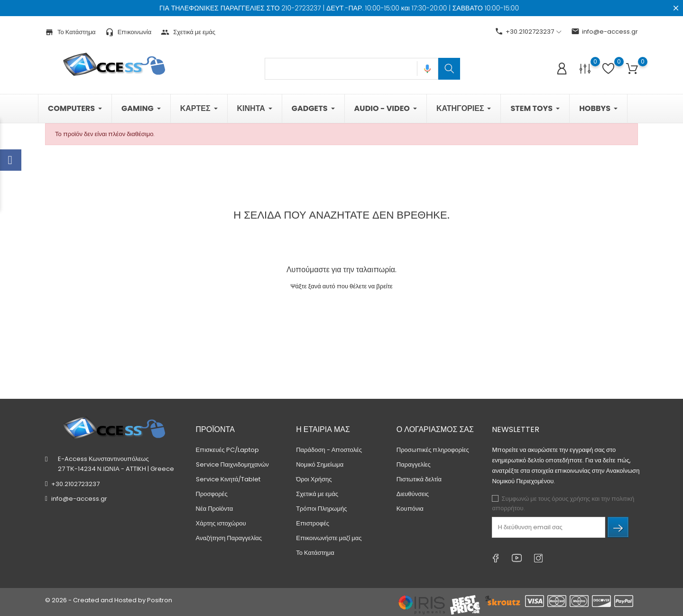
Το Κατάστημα (70, 32)
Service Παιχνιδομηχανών (232, 464)
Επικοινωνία (129, 32)
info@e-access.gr (605, 32)
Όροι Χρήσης (314, 479)
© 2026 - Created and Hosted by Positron (109, 600)
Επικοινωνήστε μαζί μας (329, 538)
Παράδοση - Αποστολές (329, 450)
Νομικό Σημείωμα (320, 464)
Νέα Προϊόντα (215, 509)
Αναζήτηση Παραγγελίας (229, 538)
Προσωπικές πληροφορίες (433, 450)
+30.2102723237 (75, 484)
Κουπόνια (410, 509)
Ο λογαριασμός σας (435, 429)
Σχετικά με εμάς (188, 32)
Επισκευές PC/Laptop (227, 450)
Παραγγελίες (414, 464)
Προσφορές (212, 494)
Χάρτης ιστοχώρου (221, 523)
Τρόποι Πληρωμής (321, 509)
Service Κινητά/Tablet (228, 479)
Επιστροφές (313, 523)
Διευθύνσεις (413, 494)
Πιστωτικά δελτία (419, 479)
